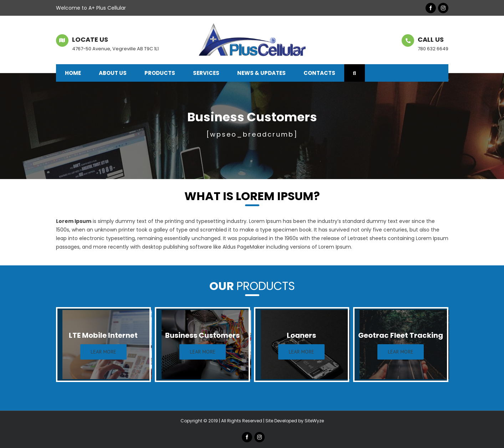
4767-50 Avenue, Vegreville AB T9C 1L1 (115, 49)
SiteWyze (314, 421)
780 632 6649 (433, 49)
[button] (355, 73)
